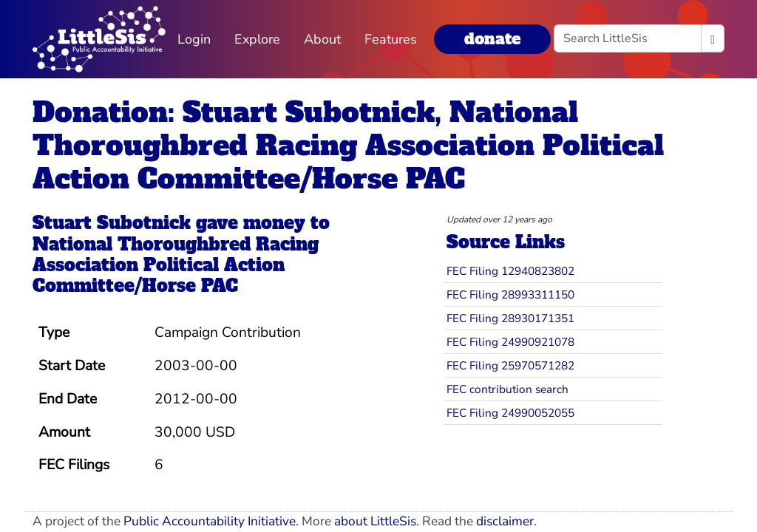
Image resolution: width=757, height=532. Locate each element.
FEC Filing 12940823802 (510, 271)
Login (194, 39)
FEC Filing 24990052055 (510, 413)
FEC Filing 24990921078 (510, 342)
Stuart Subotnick (112, 223)
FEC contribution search (508, 389)
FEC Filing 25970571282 (510, 365)
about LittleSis (375, 521)
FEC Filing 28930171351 (510, 318)
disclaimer (505, 521)
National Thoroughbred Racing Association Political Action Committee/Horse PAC (176, 265)
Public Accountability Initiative (210, 521)
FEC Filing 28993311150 (510, 294)
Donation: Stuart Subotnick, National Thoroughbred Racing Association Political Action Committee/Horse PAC (348, 145)
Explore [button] (257, 39)
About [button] (322, 39)
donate (492, 39)
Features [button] (391, 39)
